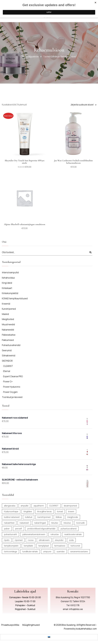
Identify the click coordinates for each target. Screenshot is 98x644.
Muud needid (8, 324)
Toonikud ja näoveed (12, 397)
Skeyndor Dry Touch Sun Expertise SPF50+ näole (25, 162)
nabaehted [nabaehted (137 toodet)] (9, 523)
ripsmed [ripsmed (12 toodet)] (19, 540)
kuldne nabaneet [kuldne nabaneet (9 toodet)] (12, 517)
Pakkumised (8, 340)
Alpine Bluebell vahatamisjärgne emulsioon (25, 224)
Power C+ (8, 381)
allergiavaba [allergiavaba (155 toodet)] (10, 506)
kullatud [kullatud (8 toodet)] (29, 517)
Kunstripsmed (9, 309)
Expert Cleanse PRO (13, 376)
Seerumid (7, 350)
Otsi (90, 252)
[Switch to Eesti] (49, 637)
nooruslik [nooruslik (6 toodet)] (80, 523)
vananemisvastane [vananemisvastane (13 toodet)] (79, 551)
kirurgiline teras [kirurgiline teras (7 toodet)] (44, 511)
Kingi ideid (7, 283)
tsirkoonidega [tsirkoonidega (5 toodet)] (10, 551)
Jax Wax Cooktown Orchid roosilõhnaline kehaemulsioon (73, 162)
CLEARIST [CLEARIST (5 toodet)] (54, 506)
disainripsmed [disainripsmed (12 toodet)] (70, 506)
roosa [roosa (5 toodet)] (31, 540)
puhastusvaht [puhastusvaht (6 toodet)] (10, 534)
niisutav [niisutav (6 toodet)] (55, 523)
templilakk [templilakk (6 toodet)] (28, 546)
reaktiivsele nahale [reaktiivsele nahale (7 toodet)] (73, 534)
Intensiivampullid (10, 272)
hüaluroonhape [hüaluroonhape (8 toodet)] (11, 511)
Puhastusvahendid (11, 345)
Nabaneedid (8, 330)
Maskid (5, 314)
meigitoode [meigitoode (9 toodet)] (73, 517)
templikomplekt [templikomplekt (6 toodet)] (11, 546)
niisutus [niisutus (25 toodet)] (67, 523)
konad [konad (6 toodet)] (60, 511)
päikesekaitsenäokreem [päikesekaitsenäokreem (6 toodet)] (34, 534)
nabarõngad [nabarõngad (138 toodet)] (40, 523)
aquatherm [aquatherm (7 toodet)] (39, 506)
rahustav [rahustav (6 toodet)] (55, 534)
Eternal (7, 371)
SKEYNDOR (7, 361)
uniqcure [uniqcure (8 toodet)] (47, 551)
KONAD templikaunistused (15, 298)
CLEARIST (8, 366)
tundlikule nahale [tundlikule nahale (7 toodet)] (30, 551)
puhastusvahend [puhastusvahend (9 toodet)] (69, 529)
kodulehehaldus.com (86, 629)
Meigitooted (8, 319)
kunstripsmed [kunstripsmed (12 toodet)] (44, 517)
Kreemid (6, 304)
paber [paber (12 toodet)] (7, 529)
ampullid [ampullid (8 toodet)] (24, 506)
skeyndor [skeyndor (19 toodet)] (59, 540)
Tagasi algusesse (30, 56)
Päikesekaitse (9, 335)
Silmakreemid (9, 356)
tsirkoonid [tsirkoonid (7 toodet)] (75, 546)
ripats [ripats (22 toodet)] (7, 540)
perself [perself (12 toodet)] (19, 529)
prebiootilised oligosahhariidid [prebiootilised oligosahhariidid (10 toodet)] (41, 529)
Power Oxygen (10, 392)
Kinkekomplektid (10, 293)
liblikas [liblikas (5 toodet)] (59, 517)
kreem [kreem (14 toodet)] (71, 511)
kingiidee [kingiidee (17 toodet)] (28, 511)
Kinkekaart (7, 288)
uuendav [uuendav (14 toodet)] (61, 551)
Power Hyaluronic (12, 387)
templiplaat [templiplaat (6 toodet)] (44, 546)
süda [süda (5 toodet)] (71, 540)
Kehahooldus (8, 278)
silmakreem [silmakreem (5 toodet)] (44, 540)
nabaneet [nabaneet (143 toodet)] (24, 523)
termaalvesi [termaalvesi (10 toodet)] (60, 546)
